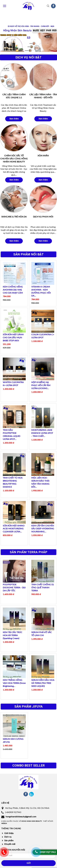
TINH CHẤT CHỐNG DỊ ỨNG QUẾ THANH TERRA (42, 587)
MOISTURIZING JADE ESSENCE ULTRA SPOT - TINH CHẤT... (42, 433)
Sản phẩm (9, 840)
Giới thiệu (9, 833)
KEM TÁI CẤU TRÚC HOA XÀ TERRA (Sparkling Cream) (13, 635)
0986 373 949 (4, 854)
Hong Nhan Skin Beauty (32, 821)
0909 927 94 (47, 852)
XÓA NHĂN (43, 155)
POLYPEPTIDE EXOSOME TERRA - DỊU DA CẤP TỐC (14, 587)
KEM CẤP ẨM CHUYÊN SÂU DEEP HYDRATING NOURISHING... (43, 528)
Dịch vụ (8, 837)
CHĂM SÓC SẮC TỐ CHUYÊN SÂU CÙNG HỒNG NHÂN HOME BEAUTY (14, 158)
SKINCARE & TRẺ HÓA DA (14, 216)
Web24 (4, 823)
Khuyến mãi (10, 844)
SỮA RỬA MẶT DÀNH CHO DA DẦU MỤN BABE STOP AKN (13, 337)
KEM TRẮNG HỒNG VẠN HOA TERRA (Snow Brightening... (14, 683)
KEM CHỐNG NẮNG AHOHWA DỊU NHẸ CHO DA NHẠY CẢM (13, 289)
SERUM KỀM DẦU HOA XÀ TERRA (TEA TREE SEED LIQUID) (43, 683)
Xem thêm (14, 119)
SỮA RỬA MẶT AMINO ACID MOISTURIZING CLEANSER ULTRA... (14, 528)
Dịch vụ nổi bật (28, 57)
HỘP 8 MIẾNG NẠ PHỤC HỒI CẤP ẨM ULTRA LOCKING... (41, 385)
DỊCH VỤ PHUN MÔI (43, 216)
